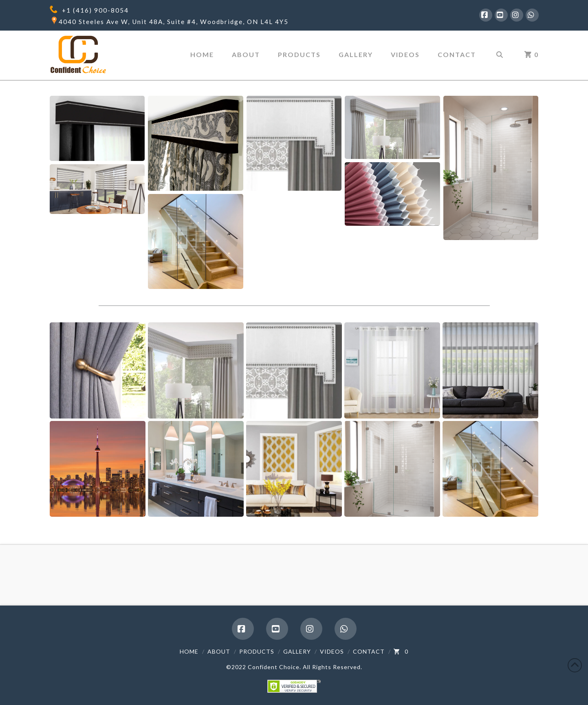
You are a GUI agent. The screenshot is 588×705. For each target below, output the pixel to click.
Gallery (297, 651)
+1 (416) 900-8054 (95, 10)
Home (189, 651)
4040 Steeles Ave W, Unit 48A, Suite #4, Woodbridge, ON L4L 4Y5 (174, 22)
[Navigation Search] (499, 55)
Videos (332, 651)
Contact (369, 651)
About (219, 651)
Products (257, 651)
